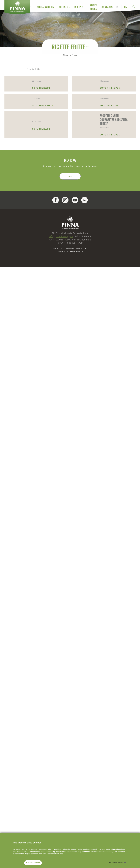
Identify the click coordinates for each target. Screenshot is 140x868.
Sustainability (46, 7)
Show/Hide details (116, 863)
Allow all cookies (33, 863)
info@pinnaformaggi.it (61, 236)
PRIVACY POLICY (77, 252)
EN (126, 7)
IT (117, 7)
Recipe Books (93, 7)
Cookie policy (63, 252)
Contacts (107, 7)
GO (70, 176)
